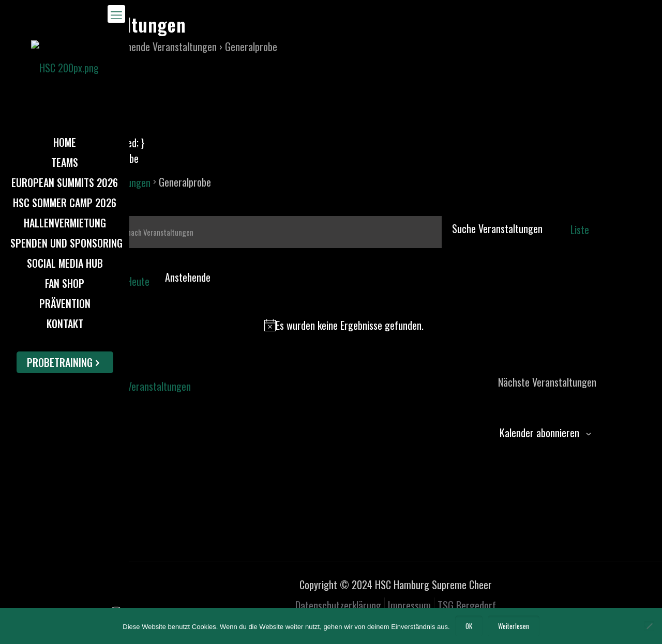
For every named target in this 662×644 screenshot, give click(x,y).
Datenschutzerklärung (338, 605)
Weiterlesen (514, 626)
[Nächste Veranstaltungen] (103, 275)
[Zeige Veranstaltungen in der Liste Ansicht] (580, 229)
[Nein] (649, 626)
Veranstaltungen (118, 182)
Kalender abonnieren (539, 433)
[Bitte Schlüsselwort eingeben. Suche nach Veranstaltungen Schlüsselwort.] (264, 232)
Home (70, 47)
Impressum (409, 605)
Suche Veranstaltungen (497, 228)
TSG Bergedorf (467, 605)
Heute (138, 281)
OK (469, 626)
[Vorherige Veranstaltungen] (89, 275)
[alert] (344, 325)
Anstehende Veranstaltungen (161, 47)
